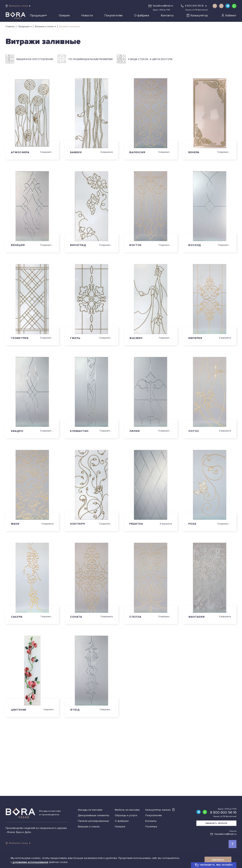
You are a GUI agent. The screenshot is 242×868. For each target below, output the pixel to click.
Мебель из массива (127, 810)
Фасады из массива (90, 810)
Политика (151, 827)
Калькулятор (197, 15)
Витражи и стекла (44, 27)
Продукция (38, 15)
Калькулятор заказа (160, 810)
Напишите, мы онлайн (214, 865)
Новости (87, 15)
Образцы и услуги (126, 815)
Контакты (167, 15)
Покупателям (113, 15)
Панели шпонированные (93, 821)
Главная (10, 27)
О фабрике (142, 15)
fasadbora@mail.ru (163, 6)
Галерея (64, 15)
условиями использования (31, 862)
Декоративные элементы (94, 815)
